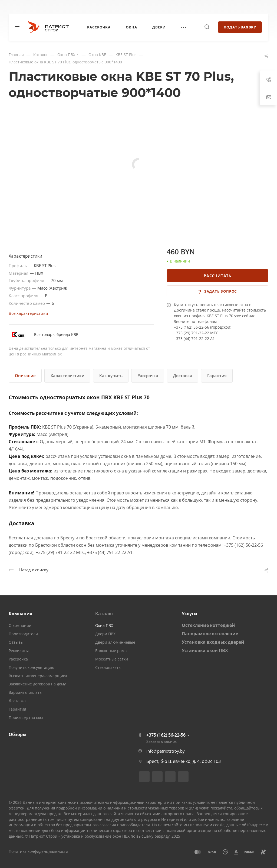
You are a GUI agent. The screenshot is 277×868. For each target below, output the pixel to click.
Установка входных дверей (213, 642)
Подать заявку (240, 27)
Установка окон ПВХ (205, 650)
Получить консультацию (32, 667)
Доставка (183, 375)
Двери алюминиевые (115, 642)
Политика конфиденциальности (38, 851)
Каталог (104, 614)
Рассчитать (217, 276)
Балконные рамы (111, 651)
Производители (23, 634)
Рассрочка (148, 375)
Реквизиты (19, 651)
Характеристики (67, 375)
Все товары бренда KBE (56, 334)
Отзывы (16, 642)
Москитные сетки (112, 659)
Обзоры (18, 734)
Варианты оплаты (26, 692)
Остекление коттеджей (208, 625)
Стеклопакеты (108, 667)
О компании (20, 625)
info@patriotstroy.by (166, 751)
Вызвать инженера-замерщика (38, 676)
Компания (20, 614)
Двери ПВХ (105, 634)
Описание (25, 375)
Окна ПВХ (104, 625)
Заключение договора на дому (37, 684)
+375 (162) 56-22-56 (166, 735)
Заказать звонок (161, 741)
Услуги (189, 614)
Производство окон (27, 718)
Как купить (111, 375)
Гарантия (217, 375)
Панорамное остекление (210, 634)
